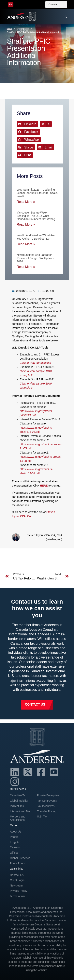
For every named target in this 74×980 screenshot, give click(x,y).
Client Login (17, 880)
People (14, 837)
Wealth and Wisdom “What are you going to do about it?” (36, 237)
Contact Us (17, 875)
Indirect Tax (17, 806)
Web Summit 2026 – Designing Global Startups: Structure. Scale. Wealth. (37, 193)
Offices (14, 853)
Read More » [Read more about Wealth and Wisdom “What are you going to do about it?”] (26, 244)
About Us (16, 832)
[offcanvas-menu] (66, 16)
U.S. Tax (42, 817)
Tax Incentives (46, 806)
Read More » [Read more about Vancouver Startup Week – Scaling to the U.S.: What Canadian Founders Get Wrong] (26, 224)
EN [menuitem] (11, 5)
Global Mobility (19, 801)
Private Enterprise (48, 795)
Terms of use (18, 896)
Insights (15, 842)
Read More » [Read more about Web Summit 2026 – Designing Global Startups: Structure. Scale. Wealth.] (26, 202)
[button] (27, 124)
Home (10, 29)
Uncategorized (23, 29)
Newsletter (16, 885)
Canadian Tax (18, 795)
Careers (15, 847)
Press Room (17, 863)
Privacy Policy (18, 891)
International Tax (20, 811)
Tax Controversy (47, 801)
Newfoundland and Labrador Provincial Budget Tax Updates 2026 (36, 258)
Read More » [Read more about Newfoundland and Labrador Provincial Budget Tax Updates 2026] (26, 267)
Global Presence (20, 858)
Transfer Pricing (47, 811)
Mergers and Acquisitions (18, 818)
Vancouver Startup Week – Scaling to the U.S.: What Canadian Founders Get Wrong (36, 216)
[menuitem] (11, 5)
